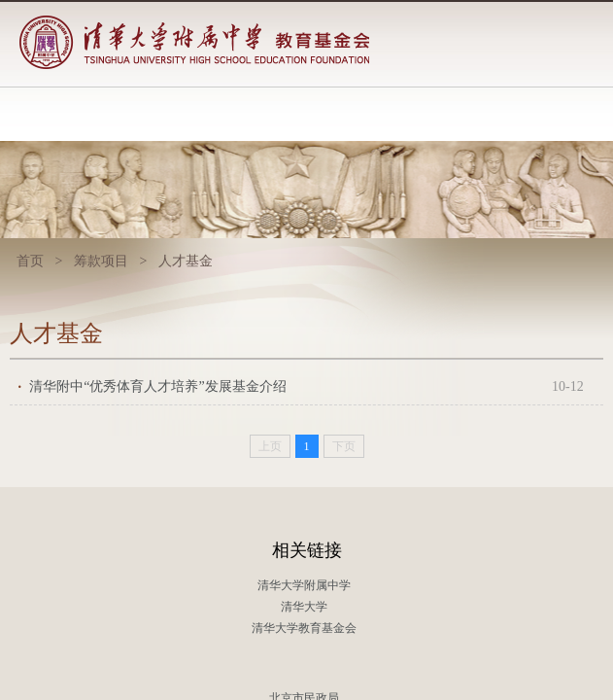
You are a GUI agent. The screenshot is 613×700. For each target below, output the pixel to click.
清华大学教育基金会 (304, 628)
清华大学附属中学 (304, 585)
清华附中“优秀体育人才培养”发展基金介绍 (306, 387)
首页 (30, 261)
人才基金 (186, 261)
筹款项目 (101, 261)
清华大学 (304, 607)
